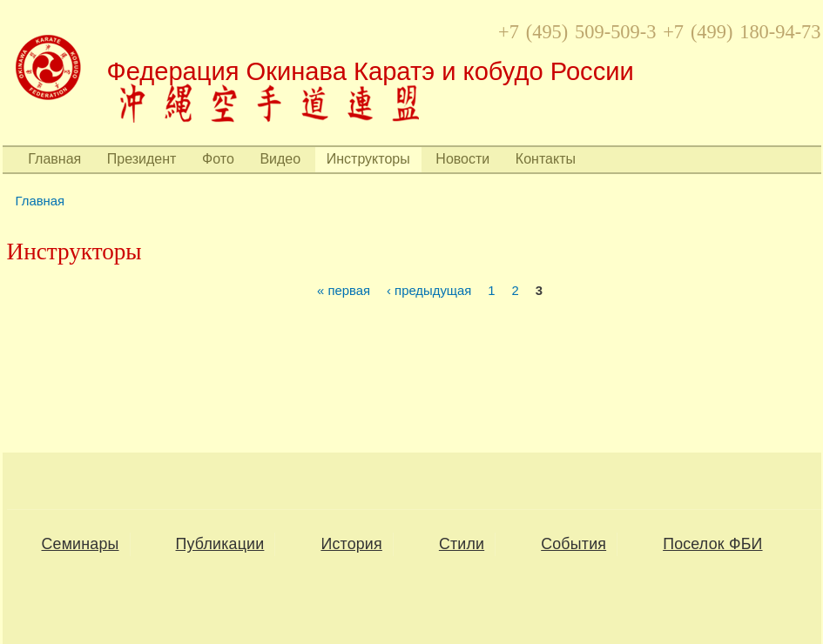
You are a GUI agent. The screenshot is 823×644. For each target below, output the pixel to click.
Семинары (81, 544)
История (351, 544)
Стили (462, 544)
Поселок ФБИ (712, 544)
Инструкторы (368, 159)
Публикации (220, 544)
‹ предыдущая (429, 292)
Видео (280, 159)
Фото (218, 159)
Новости (462, 159)
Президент (142, 159)
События (573, 544)
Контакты (546, 159)
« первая (344, 292)
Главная (54, 159)
